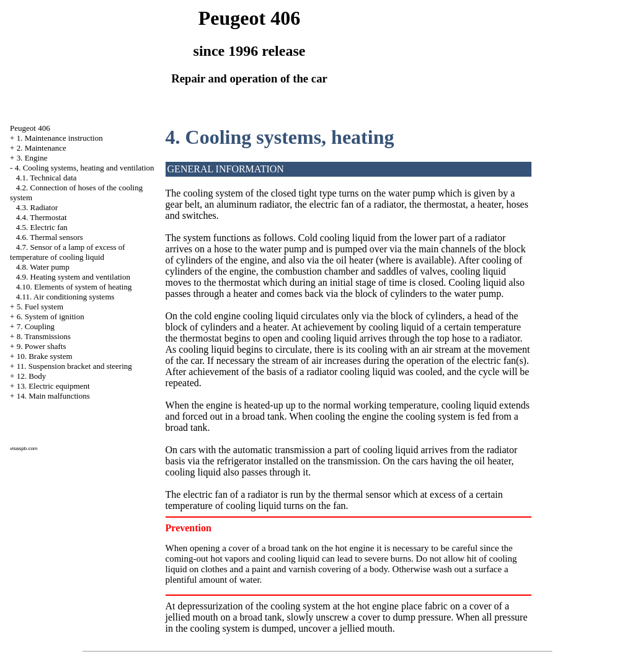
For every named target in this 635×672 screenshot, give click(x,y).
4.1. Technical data (47, 178)
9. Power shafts (42, 346)
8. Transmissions (44, 336)
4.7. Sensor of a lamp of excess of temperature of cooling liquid (68, 252)
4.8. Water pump (43, 267)
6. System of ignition (51, 316)
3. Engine (32, 158)
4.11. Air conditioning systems (65, 297)
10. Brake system (45, 356)
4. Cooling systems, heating (280, 137)
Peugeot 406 (30, 128)
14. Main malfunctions (53, 396)
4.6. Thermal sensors (50, 237)
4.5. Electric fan (42, 227)
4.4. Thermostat (42, 217)
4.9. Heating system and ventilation (73, 277)
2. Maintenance (42, 148)
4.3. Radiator (37, 207)
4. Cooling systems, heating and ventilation (85, 168)
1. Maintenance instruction (60, 138)
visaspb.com (24, 449)
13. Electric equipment (53, 386)
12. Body (32, 376)
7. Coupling (36, 326)
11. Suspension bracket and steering (74, 366)
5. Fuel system (40, 307)
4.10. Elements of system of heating (74, 287)
